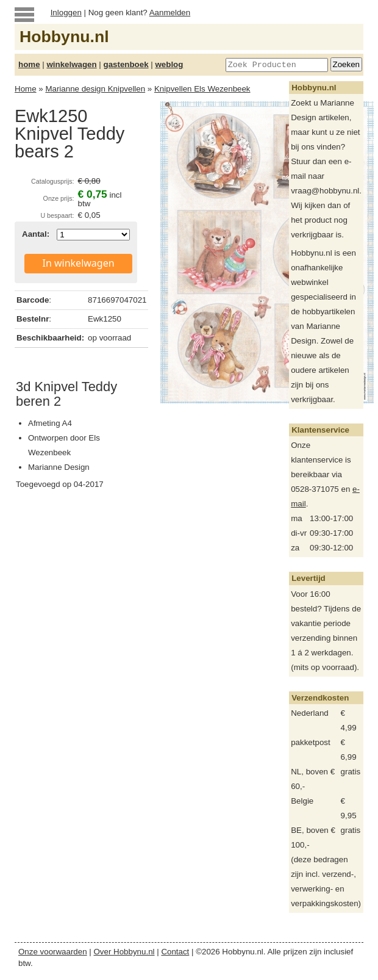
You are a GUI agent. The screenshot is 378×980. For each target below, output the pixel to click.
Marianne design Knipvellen (95, 89)
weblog (169, 64)
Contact (175, 952)
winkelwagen (71, 64)
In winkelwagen (79, 263)
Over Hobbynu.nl (124, 952)
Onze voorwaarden (53, 952)
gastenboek (126, 64)
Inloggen (66, 13)
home (29, 64)
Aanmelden (170, 13)
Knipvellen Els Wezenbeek (202, 89)
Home (26, 89)
